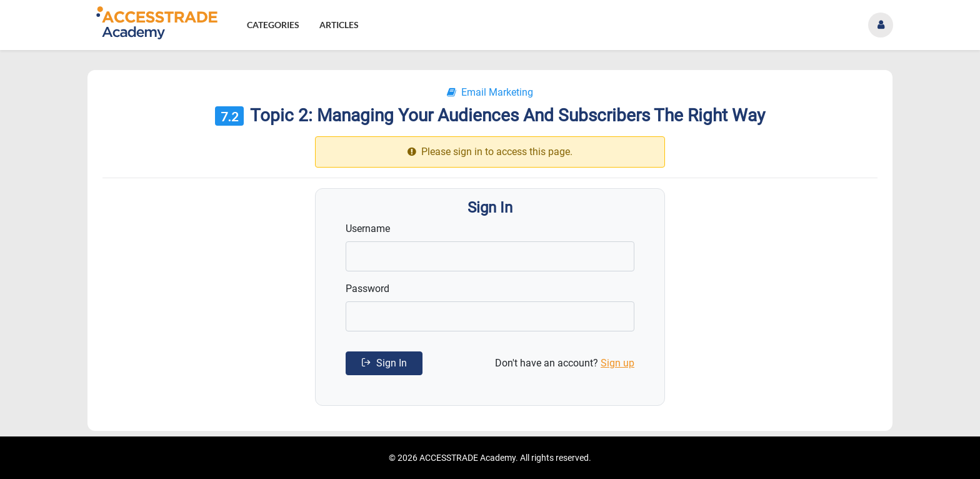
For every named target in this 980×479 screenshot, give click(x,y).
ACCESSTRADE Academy (467, 458)
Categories (273, 25)
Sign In (384, 363)
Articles (339, 25)
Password (367, 289)
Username (368, 229)
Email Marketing (490, 92)
